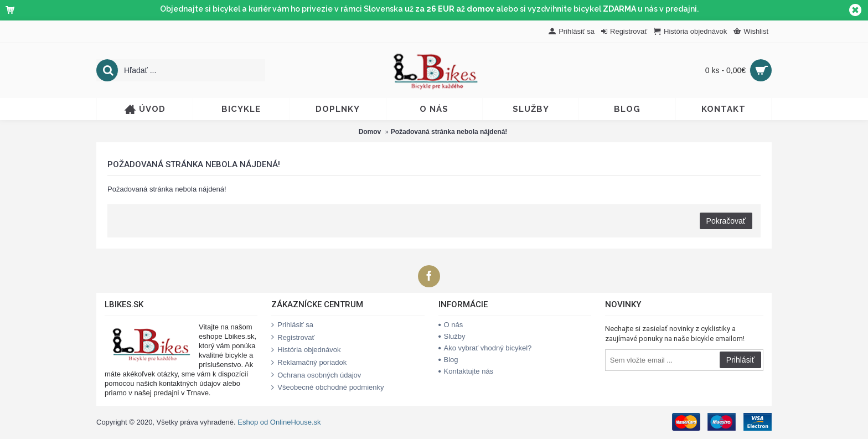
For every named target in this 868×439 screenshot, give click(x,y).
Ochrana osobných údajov (316, 375)
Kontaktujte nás (466, 371)
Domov (370, 132)
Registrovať (293, 338)
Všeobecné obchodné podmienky (327, 388)
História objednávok (306, 350)
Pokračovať (726, 221)
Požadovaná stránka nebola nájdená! (449, 132)
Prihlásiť (740, 360)
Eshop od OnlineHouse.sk (279, 422)
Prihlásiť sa (292, 325)
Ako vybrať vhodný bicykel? (485, 348)
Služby (452, 336)
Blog (448, 360)
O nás (451, 325)
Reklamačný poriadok (309, 363)
